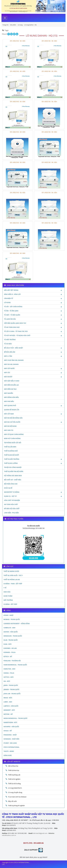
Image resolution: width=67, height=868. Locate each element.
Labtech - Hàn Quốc (11, 706)
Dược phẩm (8, 596)
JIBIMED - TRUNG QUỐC (11, 689)
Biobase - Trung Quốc (12, 619)
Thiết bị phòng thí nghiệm (16, 806)
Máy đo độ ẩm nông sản (13, 418)
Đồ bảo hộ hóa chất (12, 509)
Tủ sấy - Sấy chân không (33, 307)
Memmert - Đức (9, 710)
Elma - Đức (8, 644)
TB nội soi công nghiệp (13, 467)
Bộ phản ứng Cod (11, 484)
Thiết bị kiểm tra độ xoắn (14, 471)
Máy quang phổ (33, 406)
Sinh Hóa (7, 592)
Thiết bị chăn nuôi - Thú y (13, 575)
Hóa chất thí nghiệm (12, 500)
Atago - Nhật (8, 615)
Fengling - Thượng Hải (12, 661)
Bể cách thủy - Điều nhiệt (33, 348)
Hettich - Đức (9, 677)
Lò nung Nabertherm (15, 788)
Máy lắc (33, 373)
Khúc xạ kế (8, 488)
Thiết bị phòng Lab (14, 775)
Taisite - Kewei (9, 751)
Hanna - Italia (9, 673)
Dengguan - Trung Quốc (13, 636)
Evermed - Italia (10, 652)
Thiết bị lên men (10, 447)
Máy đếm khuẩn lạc (11, 385)
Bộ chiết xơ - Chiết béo (13, 480)
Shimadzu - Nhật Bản (11, 739)
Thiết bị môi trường (33, 459)
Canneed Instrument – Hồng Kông (17, 624)
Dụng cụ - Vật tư (33, 496)
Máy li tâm (33, 356)
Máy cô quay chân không (14, 434)
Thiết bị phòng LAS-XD (12, 579)
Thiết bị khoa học (14, 770)
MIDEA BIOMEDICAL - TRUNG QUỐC (16, 718)
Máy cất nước (33, 369)
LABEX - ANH (8, 702)
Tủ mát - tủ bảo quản (33, 315)
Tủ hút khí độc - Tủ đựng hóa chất (33, 336)
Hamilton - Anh (9, 669)
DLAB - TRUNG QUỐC (11, 640)
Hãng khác (8, 755)
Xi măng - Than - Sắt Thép (13, 584)
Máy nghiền (9, 393)
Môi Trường (8, 600)
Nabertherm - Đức (10, 722)
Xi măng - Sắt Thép (10, 604)
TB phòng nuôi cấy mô (13, 443)
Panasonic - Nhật (10, 735)
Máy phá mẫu (9, 401)
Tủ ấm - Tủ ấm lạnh (33, 311)
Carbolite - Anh (9, 628)
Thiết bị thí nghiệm (14, 779)
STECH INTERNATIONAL (11, 747)
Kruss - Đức (8, 698)
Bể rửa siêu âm (33, 352)
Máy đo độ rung (10, 426)
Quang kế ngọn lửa (12, 410)
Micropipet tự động (33, 492)
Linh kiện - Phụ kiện (11, 513)
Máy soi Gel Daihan (11, 364)
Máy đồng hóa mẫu (11, 397)
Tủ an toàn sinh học (33, 327)
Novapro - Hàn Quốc (11, 727)
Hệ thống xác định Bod (13, 476)
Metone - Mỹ (8, 714)
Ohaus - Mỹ (8, 731)
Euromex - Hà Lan (10, 648)
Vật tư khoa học (13, 766)
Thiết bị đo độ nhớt (12, 455)
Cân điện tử (33, 299)
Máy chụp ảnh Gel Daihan (14, 360)
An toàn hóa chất (11, 504)
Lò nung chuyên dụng (15, 792)
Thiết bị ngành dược (11, 571)
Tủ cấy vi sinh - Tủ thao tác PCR (33, 332)
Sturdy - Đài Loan (10, 743)
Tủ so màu (8, 344)
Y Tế (5, 588)
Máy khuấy (33, 377)
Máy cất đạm (33, 414)
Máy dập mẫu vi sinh (12, 381)
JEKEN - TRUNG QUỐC (11, 685)
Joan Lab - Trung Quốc (12, 694)
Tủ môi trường (10, 340)
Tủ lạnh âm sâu (33, 319)
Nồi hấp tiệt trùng (33, 290)
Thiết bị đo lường (33, 463)
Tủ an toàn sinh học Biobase (17, 797)
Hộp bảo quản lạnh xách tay (33, 323)
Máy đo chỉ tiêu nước (33, 422)
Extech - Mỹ (8, 656)
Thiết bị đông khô (11, 451)
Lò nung (33, 303)
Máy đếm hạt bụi (10, 389)
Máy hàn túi (9, 430)
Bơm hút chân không (12, 438)
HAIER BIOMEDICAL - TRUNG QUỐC (15, 665)
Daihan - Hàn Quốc (11, 632)
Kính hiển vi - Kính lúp (33, 294)
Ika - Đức (7, 681)
